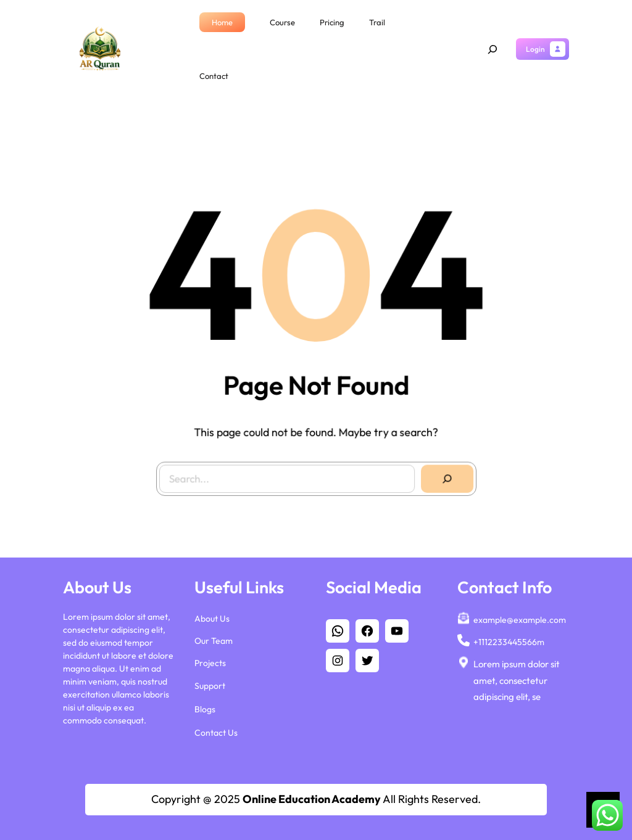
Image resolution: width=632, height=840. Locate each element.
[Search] (443, 475)
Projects (210, 660)
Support (210, 683)
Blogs (205, 706)
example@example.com (520, 617)
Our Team (214, 638)
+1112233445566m (509, 639)
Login (535, 49)
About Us (212, 616)
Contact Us (216, 730)
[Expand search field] (493, 49)
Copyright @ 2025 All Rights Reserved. (316, 799)
